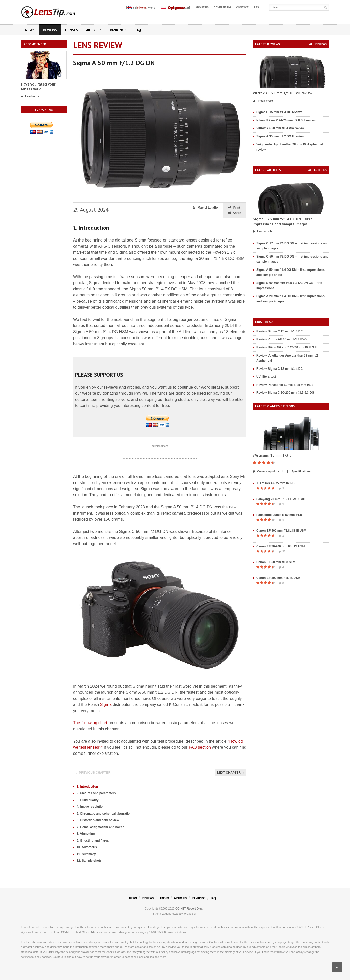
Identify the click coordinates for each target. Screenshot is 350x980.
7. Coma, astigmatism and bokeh (100, 827)
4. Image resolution (91, 807)
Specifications (299, 472)
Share (235, 213)
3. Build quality (87, 800)
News (30, 30)
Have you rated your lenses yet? (38, 87)
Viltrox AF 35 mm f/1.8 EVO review (282, 93)
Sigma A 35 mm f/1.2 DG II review (280, 136)
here (60, 957)
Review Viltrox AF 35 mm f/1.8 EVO (281, 339)
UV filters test (266, 377)
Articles (94, 30)
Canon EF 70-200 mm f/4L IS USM (281, 546)
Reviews (50, 30)
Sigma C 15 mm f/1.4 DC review (279, 112)
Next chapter (231, 773)
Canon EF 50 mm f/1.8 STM (276, 562)
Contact (242, 8)
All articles (317, 170)
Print (234, 208)
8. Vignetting (86, 834)
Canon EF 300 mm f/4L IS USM (278, 578)
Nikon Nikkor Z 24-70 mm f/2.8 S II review (286, 120)
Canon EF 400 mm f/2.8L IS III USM (281, 531)
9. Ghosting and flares (93, 841)
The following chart (90, 723)
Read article (262, 232)
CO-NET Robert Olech (190, 908)
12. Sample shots (89, 861)
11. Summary (86, 854)
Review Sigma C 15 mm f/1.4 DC (279, 331)
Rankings (118, 30)
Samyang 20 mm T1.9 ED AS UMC (281, 499)
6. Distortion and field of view (98, 820)
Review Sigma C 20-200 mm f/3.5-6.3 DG (285, 393)
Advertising (222, 8)
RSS (256, 8)
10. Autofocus (87, 847)
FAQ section (200, 747)
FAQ (138, 30)
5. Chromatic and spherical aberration (104, 814)
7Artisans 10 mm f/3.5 (272, 455)
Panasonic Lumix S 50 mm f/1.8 (279, 515)
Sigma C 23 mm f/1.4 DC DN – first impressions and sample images (282, 222)
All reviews (318, 44)
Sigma (106, 705)
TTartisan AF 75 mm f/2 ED (275, 483)
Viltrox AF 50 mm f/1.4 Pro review (280, 128)
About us (202, 8)
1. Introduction (87, 787)
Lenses (72, 30)
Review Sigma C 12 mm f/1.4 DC (279, 369)
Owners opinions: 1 (268, 472)
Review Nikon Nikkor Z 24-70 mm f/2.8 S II (286, 347)
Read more (30, 97)
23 (282, 552)
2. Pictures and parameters (96, 793)
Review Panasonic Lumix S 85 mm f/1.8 (285, 385)
